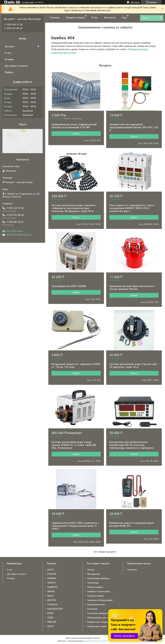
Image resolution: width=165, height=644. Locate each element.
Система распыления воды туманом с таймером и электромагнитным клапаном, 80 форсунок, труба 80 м (74, 208)
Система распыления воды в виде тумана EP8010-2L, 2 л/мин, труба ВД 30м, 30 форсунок (74, 445)
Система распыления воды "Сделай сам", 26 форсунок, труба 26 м (133, 366)
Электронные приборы (98, 578)
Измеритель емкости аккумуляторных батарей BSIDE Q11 (132, 524)
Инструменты (94, 574)
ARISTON (51, 600)
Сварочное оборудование (100, 600)
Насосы (91, 570)
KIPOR (50, 613)
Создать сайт (28, 2)
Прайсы (9, 72)
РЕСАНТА (52, 574)
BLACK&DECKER (55, 609)
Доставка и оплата (16, 66)
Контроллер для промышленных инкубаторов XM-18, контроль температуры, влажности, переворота (132, 445)
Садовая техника (95, 596)
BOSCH (51, 570)
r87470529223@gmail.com (18, 235)
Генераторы (93, 583)
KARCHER (52, 622)
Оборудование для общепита (102, 618)
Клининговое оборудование (101, 622)
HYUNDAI (52, 578)
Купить (76, 134)
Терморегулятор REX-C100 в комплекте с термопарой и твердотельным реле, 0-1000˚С (75, 526)
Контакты (110, 18)
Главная (55, 18)
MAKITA (51, 591)
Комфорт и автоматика (99, 591)
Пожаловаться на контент (96, 641)
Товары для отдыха (97, 626)
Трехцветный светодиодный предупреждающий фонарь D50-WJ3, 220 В (134, 127)
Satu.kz (96, 638)
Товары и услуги (75, 18)
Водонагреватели (96, 605)
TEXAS (50, 618)
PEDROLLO (52, 605)
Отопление (92, 609)
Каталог (10, 46)
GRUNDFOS (52, 587)
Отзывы (9, 59)
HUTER (50, 626)
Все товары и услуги (104, 552)
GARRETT (52, 583)
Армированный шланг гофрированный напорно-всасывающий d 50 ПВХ (74, 126)
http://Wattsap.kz (14, 231)
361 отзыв (135, 2)
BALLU (50, 596)
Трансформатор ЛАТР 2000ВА (69, 286)
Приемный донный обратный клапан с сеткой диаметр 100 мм (132, 288)
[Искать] (161, 18)
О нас (95, 18)
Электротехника (95, 587)
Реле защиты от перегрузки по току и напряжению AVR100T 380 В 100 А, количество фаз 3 (132, 208)
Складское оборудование (100, 613)
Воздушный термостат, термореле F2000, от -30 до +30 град (76, 366)
